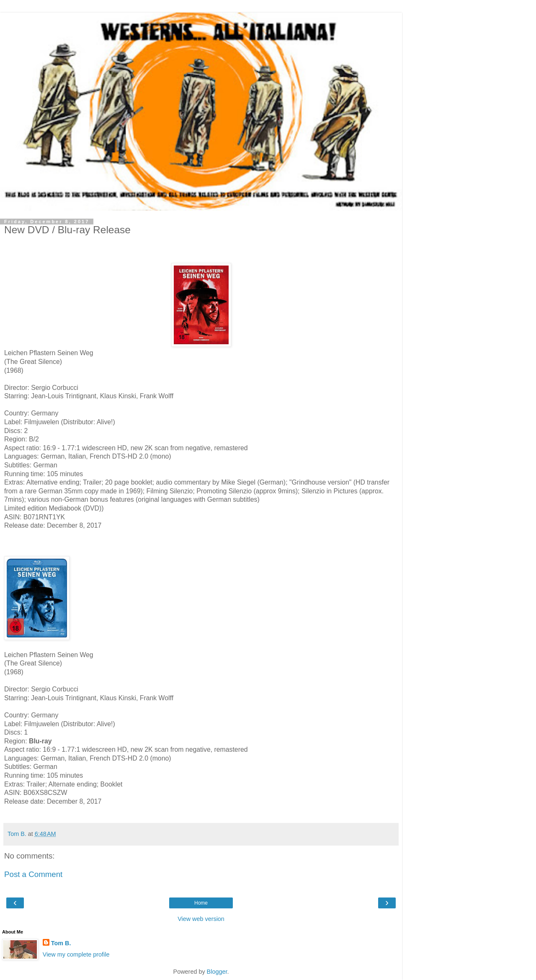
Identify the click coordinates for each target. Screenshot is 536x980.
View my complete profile (76, 954)
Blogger (217, 972)
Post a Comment (33, 874)
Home (201, 903)
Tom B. (61, 943)
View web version (201, 919)
